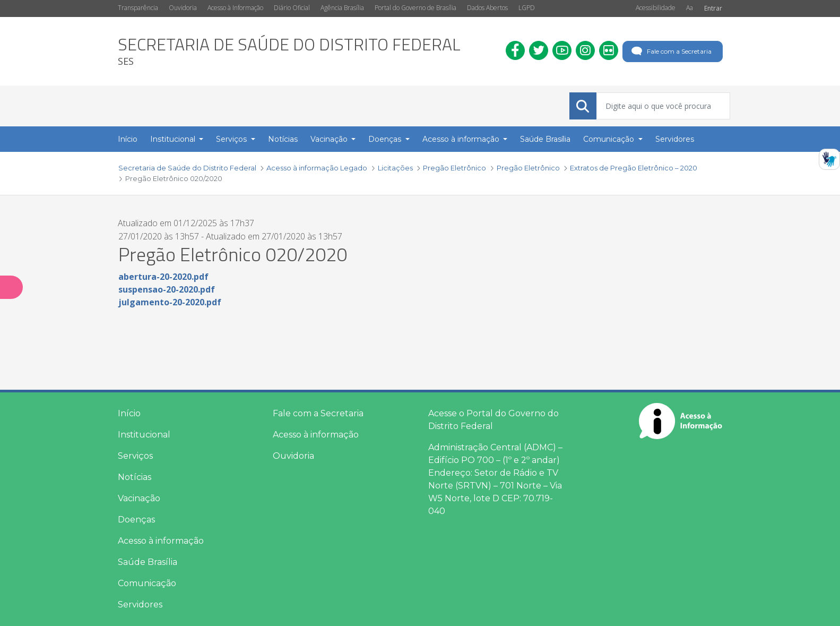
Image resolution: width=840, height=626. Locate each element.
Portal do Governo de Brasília (415, 8)
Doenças (136, 520)
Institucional (144, 435)
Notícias (135, 477)
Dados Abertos (487, 8)
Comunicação (147, 583)
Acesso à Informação (235, 8)
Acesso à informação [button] (462, 139)
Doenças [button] (386, 139)
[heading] (289, 51)
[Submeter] (583, 106)
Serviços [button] (232, 139)
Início (129, 413)
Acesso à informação (161, 541)
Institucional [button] (174, 139)
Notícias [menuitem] (283, 139)
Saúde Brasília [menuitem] (545, 139)
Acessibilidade (656, 8)
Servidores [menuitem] (675, 139)
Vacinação (139, 498)
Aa (690, 8)
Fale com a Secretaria (670, 52)
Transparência (138, 8)
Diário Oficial (292, 8)
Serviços (135, 456)
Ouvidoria (183, 8)
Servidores (140, 604)
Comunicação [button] (610, 139)
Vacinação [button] (330, 139)
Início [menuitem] (128, 139)
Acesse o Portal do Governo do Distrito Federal (493, 420)
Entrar (713, 8)
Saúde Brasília (148, 562)
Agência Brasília (342, 8)
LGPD (527, 8)
